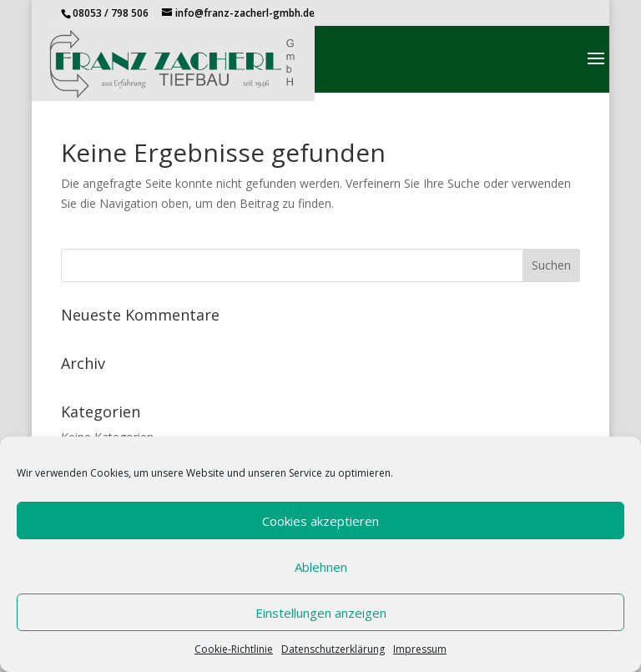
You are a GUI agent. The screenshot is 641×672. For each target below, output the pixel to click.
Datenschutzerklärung (333, 649)
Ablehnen (321, 567)
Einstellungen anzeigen (321, 613)
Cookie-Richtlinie (234, 649)
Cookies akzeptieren (320, 521)
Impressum (420, 649)
